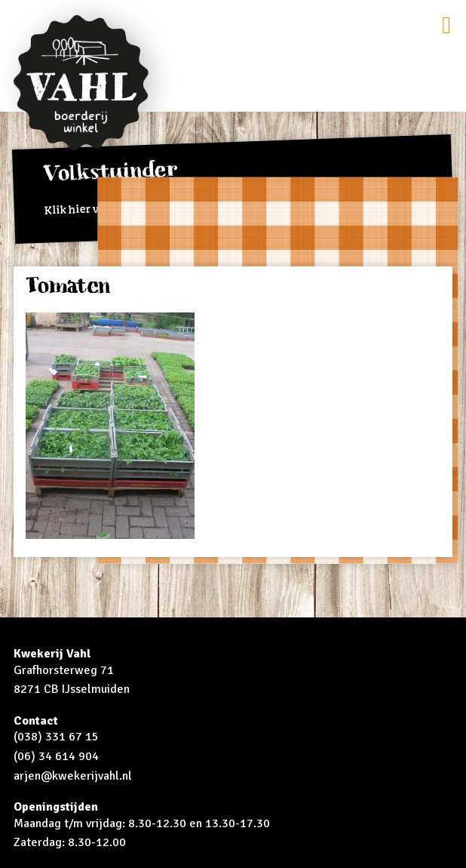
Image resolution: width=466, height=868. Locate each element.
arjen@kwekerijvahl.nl (73, 776)
